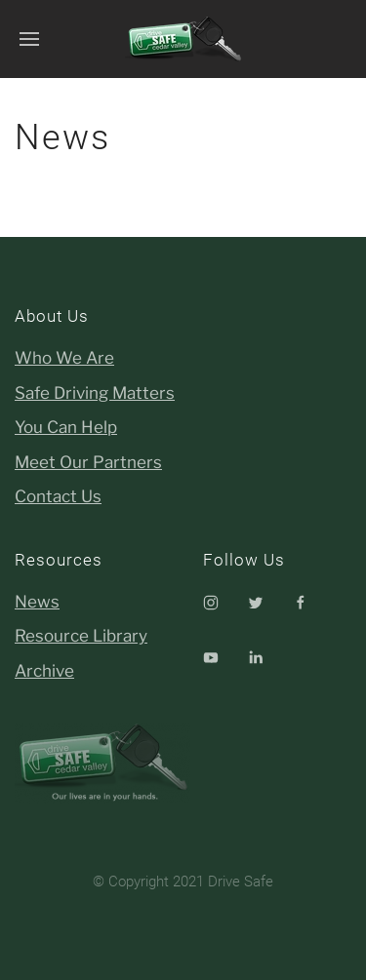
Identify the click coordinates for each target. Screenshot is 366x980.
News (37, 602)
